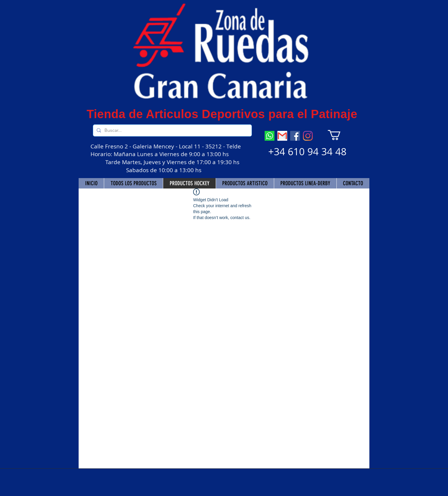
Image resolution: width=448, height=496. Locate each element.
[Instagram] (308, 136)
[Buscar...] (172, 130)
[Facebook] (295, 136)
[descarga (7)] (270, 136)
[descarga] (282, 136)
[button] (340, 135)
